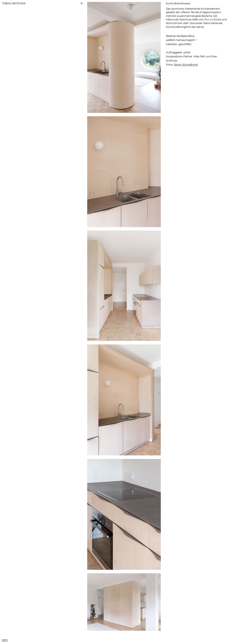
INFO (5, 640)
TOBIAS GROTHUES (14, 3)
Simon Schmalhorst (186, 64)
